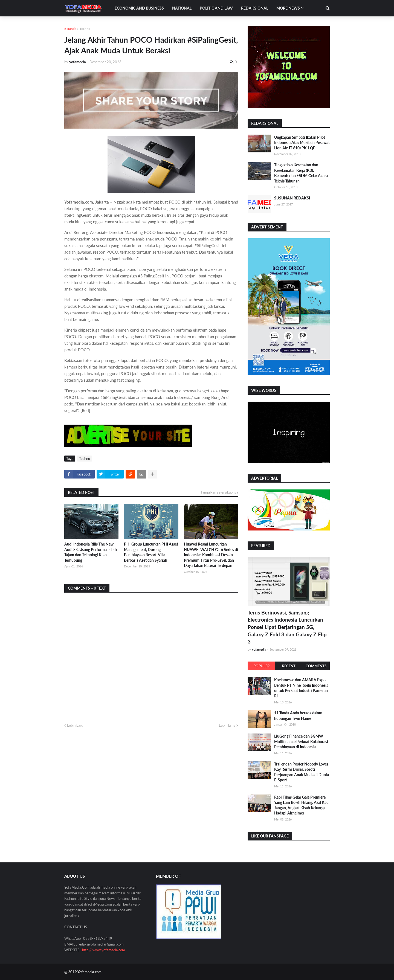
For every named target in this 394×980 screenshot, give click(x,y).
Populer (261, 666)
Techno (85, 29)
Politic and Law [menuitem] (216, 8)
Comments (316, 666)
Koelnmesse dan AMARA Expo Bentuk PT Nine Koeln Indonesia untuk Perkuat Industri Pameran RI (301, 688)
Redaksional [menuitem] (255, 8)
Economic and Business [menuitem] (139, 8)
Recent (289, 666)
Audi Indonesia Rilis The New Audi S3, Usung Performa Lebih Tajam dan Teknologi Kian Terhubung (91, 552)
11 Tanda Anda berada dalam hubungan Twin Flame (298, 716)
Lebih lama (227, 725)
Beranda (70, 29)
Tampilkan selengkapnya (219, 492)
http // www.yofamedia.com (104, 950)
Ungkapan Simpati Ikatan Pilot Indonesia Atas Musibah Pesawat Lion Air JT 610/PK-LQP (302, 143)
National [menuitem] (182, 8)
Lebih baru (75, 725)
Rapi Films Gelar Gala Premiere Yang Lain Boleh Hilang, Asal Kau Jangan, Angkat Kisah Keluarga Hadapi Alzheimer (301, 805)
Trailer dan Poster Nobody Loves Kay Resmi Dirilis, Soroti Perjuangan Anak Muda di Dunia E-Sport (302, 772)
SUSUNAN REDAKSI (292, 198)
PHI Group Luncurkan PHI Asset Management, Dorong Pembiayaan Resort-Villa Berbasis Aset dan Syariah (151, 552)
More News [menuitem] (288, 8)
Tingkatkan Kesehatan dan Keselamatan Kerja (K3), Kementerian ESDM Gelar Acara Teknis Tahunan (301, 173)
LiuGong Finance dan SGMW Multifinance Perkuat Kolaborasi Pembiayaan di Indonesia (301, 741)
